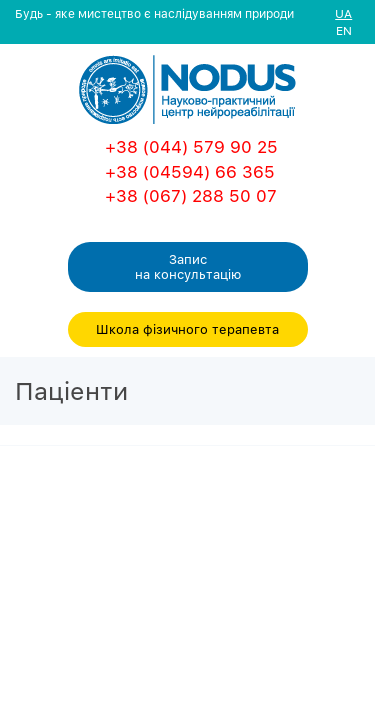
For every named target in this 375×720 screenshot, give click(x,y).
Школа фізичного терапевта (187, 329)
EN (344, 30)
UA (343, 13)
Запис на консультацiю (188, 266)
